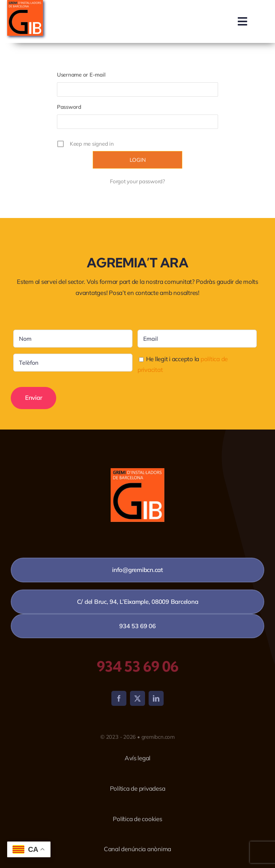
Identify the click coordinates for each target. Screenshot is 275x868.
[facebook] (119, 698)
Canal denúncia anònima (137, 849)
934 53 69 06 (137, 666)
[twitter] (137, 698)
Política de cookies (137, 819)
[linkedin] (156, 698)
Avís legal (137, 758)
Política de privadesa (138, 788)
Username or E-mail (81, 75)
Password (69, 107)
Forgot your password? (137, 181)
